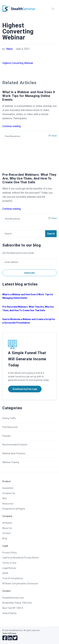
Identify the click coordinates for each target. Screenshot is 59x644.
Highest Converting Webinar (18, 63)
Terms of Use (9, 563)
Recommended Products (15, 445)
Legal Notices (9, 568)
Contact (6, 533)
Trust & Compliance (13, 578)
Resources (8, 504)
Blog (5, 538)
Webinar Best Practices (14, 453)
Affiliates (7, 523)
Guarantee (8, 488)
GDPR (5, 573)
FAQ (4, 498)
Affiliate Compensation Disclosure (20, 584)
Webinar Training (11, 462)
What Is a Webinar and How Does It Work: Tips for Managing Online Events (29, 96)
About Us (7, 528)
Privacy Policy (10, 553)
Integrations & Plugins (14, 509)
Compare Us (9, 493)
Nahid (9, 49)
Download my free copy (25, 389)
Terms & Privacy (9, 633)
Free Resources (13, 136)
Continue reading (12, 126)
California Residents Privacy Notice (21, 558)
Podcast (6, 436)
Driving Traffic (9, 418)
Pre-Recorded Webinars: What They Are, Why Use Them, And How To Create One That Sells (29, 178)
